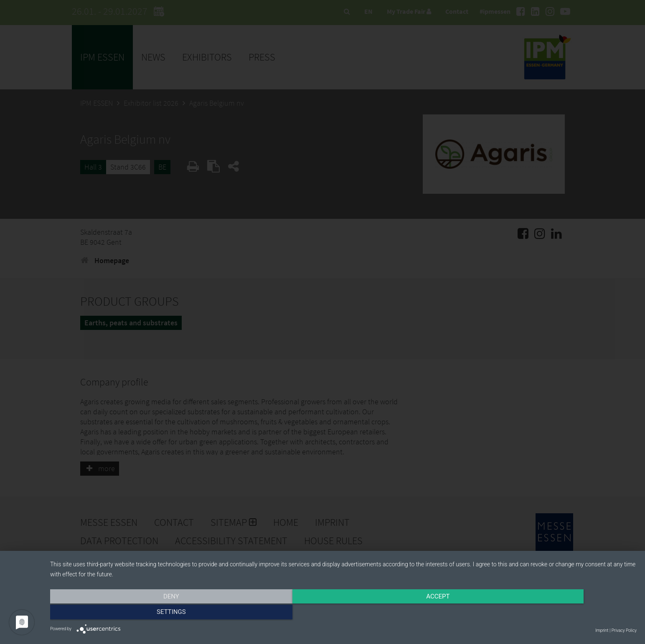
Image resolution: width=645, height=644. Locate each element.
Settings (549, 614)
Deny (138, 614)
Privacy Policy (624, 630)
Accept (343, 614)
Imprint (602, 630)
